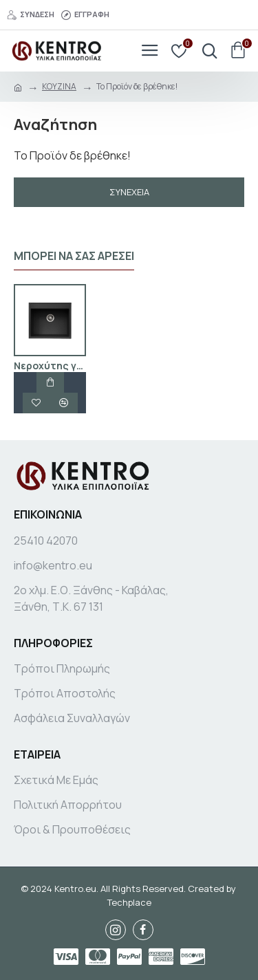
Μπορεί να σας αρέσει (74, 256)
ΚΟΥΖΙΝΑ (59, 86)
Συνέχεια (129, 192)
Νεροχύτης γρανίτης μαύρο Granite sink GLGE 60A (50, 366)
